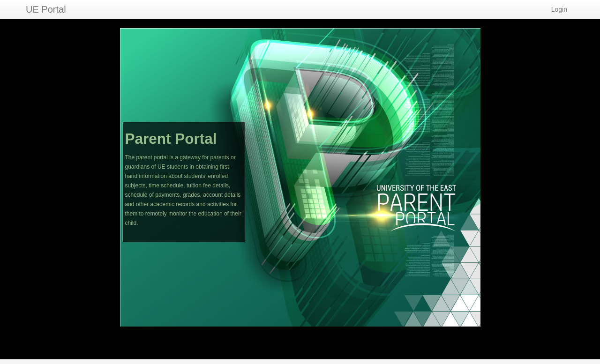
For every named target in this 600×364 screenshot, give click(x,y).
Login (559, 9)
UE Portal (46, 9)
